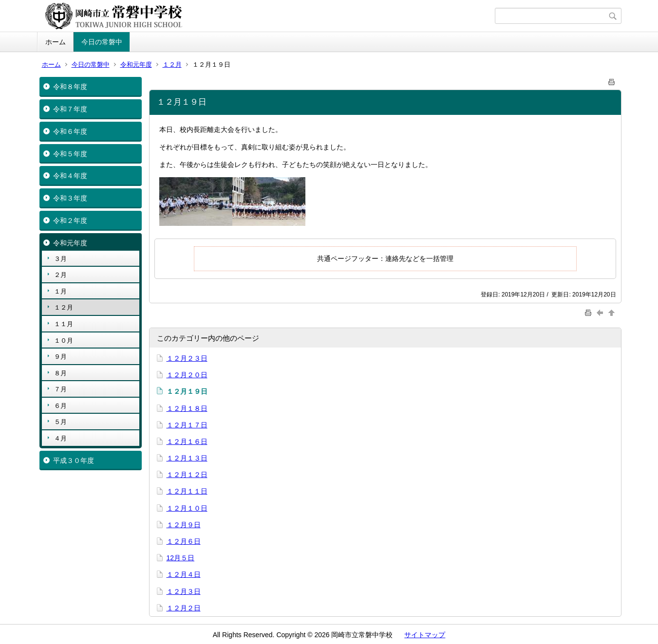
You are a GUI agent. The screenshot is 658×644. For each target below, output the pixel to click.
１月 (60, 291)
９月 (60, 357)
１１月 (64, 324)
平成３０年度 (74, 460)
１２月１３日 (187, 458)
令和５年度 (70, 154)
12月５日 (181, 558)
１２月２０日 (187, 375)
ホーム (56, 42)
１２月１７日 (187, 425)
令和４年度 (70, 176)
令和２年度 (70, 221)
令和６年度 (70, 131)
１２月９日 (184, 525)
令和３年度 (70, 198)
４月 (60, 438)
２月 (60, 275)
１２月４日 (184, 574)
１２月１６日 (187, 442)
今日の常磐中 (102, 42)
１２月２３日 (187, 358)
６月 (60, 406)
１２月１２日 (187, 475)
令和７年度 (70, 109)
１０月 (64, 340)
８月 (60, 373)
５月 (60, 422)
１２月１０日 (187, 508)
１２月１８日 (187, 408)
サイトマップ (425, 635)
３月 (60, 259)
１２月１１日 (187, 491)
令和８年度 (70, 87)
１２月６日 (184, 541)
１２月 (172, 64)
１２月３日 (184, 591)
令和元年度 (136, 64)
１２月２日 (184, 608)
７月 (60, 389)
